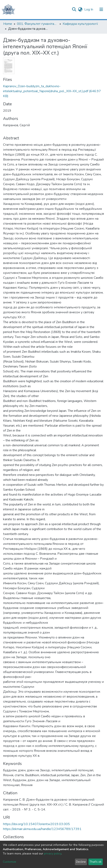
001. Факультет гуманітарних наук (37, 24)
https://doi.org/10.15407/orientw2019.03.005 (36, 824)
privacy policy (53, 854)
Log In (89, 9)
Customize (9, 862)
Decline (81, 862)
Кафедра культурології (80, 24)
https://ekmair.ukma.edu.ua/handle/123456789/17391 (42, 829)
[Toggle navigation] (101, 9)
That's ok (95, 862)
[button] (80, 9)
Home (8, 24)
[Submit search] (74, 9)
